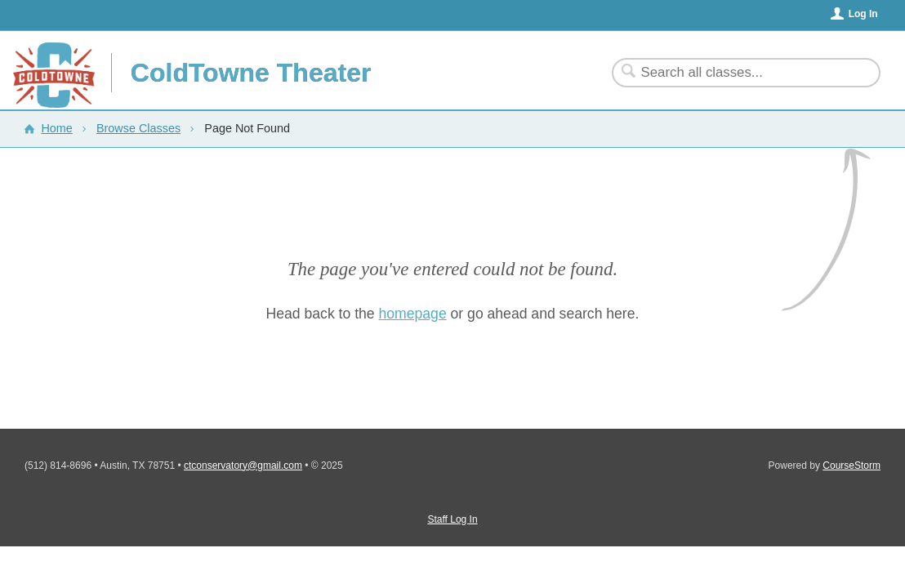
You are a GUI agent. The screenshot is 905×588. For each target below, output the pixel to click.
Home (56, 128)
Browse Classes (138, 128)
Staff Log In (452, 519)
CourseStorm (852, 465)
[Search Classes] (736, 73)
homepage (413, 314)
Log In (863, 14)
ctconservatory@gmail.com (243, 465)
